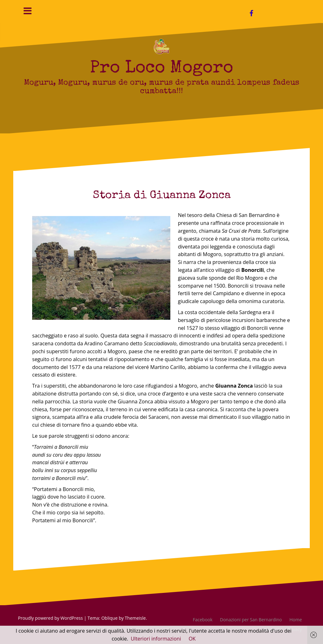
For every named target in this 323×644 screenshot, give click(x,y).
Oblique (109, 618)
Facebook (203, 620)
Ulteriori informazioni (156, 639)
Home (296, 620)
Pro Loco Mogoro (161, 69)
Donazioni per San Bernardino (251, 620)
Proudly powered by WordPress (50, 618)
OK (192, 639)
